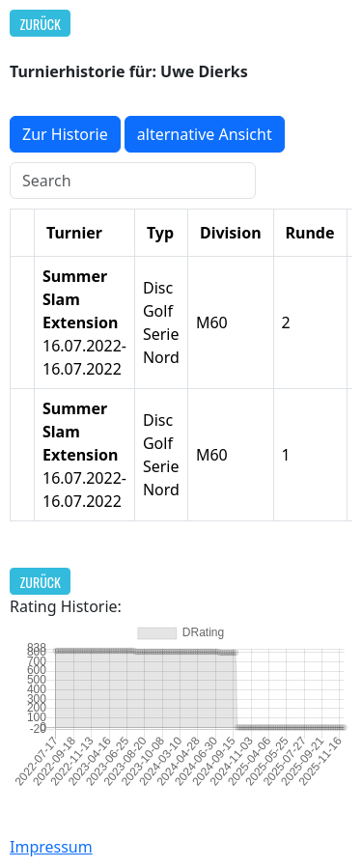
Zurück (41, 24)
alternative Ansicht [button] (205, 134)
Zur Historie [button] (65, 134)
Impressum (51, 847)
